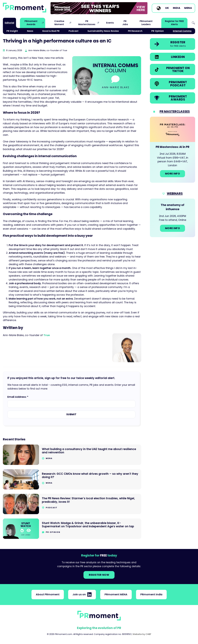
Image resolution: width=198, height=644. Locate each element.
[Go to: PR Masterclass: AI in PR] (173, 150)
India (177, 8)
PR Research (135, 31)
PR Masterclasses (87, 23)
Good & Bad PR (51, 31)
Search (193, 23)
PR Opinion (158, 31)
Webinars (175, 193)
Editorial (9, 23)
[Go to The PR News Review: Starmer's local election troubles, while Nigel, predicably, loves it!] (72, 504)
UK (167, 8)
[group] (99, 8)
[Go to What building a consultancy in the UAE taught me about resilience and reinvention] (72, 455)
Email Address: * (18, 397)
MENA (188, 8)
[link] (99, 8)
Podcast (74, 31)
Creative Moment (59, 23)
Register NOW (99, 575)
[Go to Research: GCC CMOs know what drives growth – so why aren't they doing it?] (72, 479)
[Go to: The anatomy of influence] (173, 218)
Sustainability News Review (103, 31)
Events (110, 23)
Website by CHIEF (142, 634)
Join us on (82, 594)
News (30, 31)
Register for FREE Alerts (174, 23)
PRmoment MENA (116, 594)
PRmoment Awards (31, 23)
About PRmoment (48, 594)
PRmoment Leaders (146, 23)
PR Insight (12, 31)
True (47, 335)
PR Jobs (125, 23)
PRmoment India (151, 594)
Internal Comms (182, 31)
